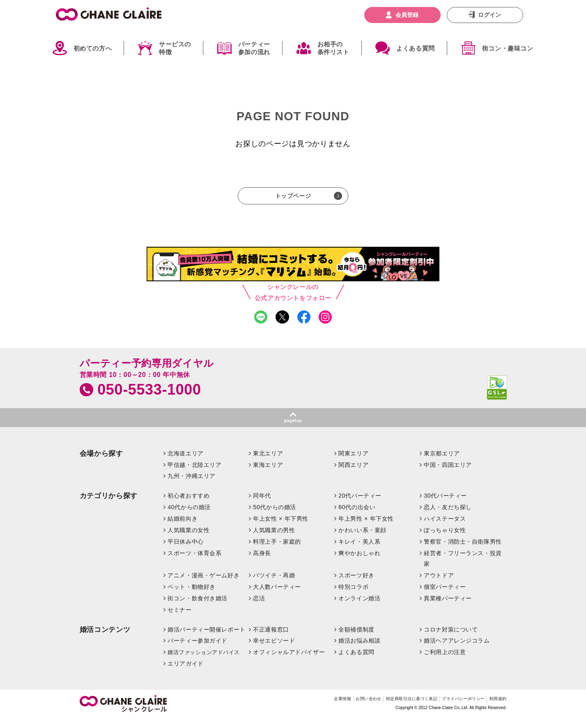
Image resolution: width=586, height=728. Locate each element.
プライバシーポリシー (451, 709)
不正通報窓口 (271, 638)
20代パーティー (360, 505)
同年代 (262, 505)
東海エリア (268, 474)
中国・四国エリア (448, 474)
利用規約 (495, 709)
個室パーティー (445, 596)
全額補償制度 (356, 638)
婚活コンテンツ (105, 639)
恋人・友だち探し (448, 517)
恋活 (259, 607)
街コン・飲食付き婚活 (198, 607)
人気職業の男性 (274, 540)
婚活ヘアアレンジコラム (457, 650)
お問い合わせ (328, 709)
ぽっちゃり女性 (445, 540)
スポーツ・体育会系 (194, 563)
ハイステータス (445, 528)
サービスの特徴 (175, 48)
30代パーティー (445, 505)
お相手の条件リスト (333, 48)
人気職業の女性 (188, 540)
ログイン (489, 15)
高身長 (262, 563)
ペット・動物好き (192, 596)
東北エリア (268, 462)
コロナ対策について (451, 638)
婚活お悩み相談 (359, 650)
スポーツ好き (356, 585)
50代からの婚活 (275, 517)
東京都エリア (442, 462)
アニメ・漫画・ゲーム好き (203, 585)
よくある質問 (416, 48)
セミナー (179, 619)
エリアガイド (185, 673)
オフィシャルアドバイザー (289, 661)
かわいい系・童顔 (362, 540)
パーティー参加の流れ (254, 48)
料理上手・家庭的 (277, 551)
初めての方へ (93, 48)
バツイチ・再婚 (274, 585)
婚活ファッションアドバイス (204, 662)
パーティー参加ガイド (198, 650)
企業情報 (295, 709)
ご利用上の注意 (445, 661)
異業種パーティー (448, 607)
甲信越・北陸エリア (194, 474)
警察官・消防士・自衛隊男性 (463, 551)
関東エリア (353, 462)
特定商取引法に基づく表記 (384, 709)
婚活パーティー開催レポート (207, 638)
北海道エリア (185, 462)
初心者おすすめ (188, 505)
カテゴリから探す (109, 505)
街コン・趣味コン (508, 48)
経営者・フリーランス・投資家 (463, 568)
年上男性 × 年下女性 (366, 528)
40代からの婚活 (189, 517)
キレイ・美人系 (359, 551)
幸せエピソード (274, 650)
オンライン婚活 (359, 607)
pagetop (293, 429)
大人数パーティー (277, 596)
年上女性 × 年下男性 (281, 528)
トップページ (293, 198)
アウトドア (439, 585)
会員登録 (407, 15)
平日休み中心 (185, 551)
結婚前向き (183, 528)
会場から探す (101, 463)
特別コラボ (353, 596)
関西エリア (353, 474)
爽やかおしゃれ (359, 563)
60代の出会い (357, 517)
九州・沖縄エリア (192, 485)
